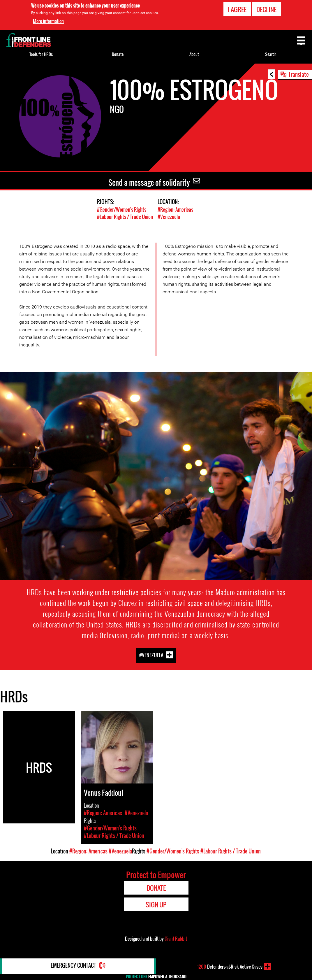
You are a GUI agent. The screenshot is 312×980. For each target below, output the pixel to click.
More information (48, 21)
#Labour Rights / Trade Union (125, 217)
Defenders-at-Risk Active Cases (230, 966)
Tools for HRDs (41, 54)
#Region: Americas (175, 210)
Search (271, 54)
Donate (118, 54)
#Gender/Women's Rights (122, 210)
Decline (266, 9)
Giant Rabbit (176, 938)
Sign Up (156, 904)
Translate (299, 74)
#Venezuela (169, 217)
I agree (237, 9)
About (194, 54)
